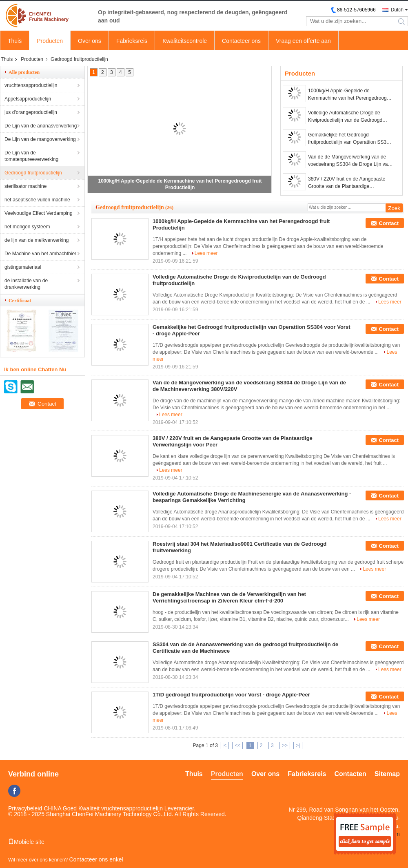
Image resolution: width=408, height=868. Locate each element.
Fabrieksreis (132, 41)
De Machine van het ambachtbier (40, 254)
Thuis (15, 41)
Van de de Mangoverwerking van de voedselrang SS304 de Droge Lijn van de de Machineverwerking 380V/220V (349, 161)
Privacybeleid (25, 808)
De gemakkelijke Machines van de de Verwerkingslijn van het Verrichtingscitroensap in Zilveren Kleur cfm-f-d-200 (229, 597)
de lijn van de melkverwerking (37, 240)
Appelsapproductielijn (28, 99)
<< (237, 745)
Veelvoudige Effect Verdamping (39, 213)
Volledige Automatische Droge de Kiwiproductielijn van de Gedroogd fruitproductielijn (345, 117)
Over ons (90, 41)
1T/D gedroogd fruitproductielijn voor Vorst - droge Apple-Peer (231, 695)
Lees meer (206, 253)
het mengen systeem (27, 227)
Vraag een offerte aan (303, 41)
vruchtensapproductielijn (31, 85)
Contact (389, 223)
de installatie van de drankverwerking (26, 284)
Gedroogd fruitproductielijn (33, 173)
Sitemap (387, 774)
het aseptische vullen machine (37, 200)
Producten (50, 41)
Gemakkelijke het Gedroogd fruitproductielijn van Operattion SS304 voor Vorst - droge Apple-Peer (350, 139)
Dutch (397, 10)
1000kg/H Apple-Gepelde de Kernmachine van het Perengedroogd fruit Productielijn (349, 95)
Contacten (350, 774)
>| (298, 745)
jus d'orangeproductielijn (31, 112)
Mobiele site (26, 842)
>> (285, 745)
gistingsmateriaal (23, 267)
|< (224, 745)
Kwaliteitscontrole (185, 41)
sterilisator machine (25, 186)
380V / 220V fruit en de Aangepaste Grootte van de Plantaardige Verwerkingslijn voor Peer (347, 183)
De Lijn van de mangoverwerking (40, 139)
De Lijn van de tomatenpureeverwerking (31, 156)
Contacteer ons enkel (96, 859)
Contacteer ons (241, 41)
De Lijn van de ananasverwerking (41, 126)
